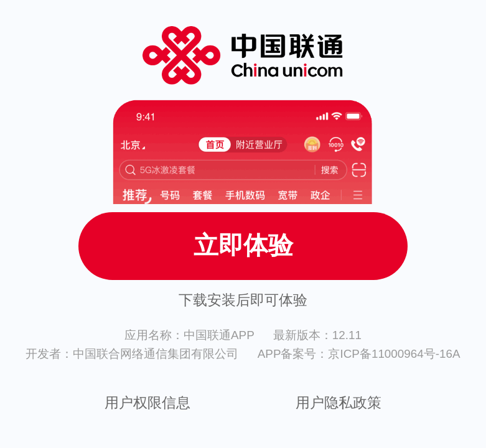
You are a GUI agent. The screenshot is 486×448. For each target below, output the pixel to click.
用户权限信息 (147, 403)
